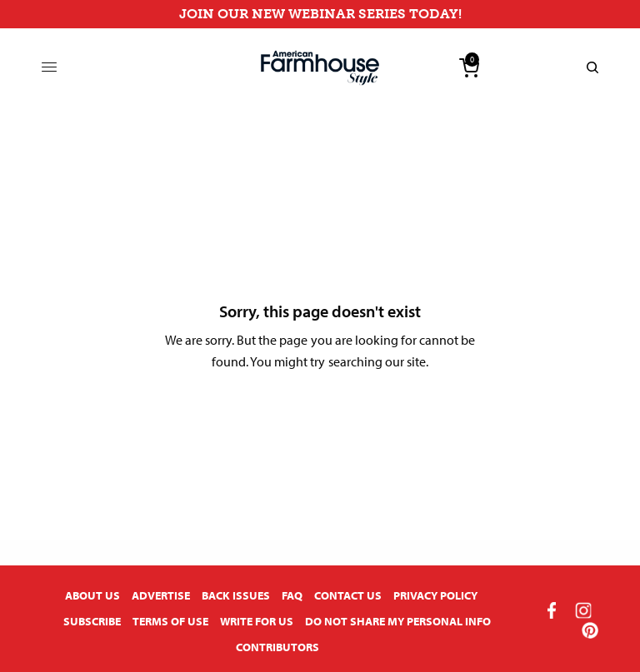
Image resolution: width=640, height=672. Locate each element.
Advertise (161, 595)
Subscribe (92, 621)
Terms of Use (170, 621)
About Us (92, 595)
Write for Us (257, 621)
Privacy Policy (435, 595)
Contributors (277, 647)
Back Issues (236, 595)
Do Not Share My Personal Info (398, 621)
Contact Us (348, 595)
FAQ (292, 595)
